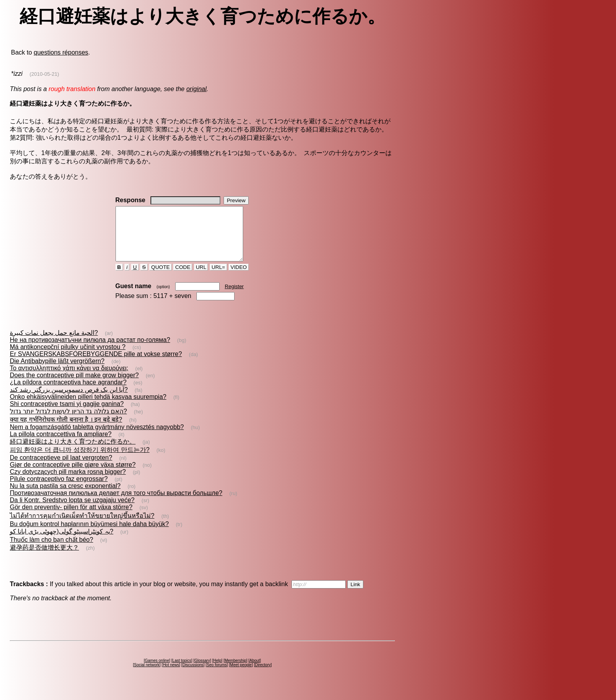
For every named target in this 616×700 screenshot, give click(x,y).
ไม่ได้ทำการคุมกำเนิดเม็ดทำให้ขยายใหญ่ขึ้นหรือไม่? (82, 526)
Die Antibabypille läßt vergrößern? (57, 372)
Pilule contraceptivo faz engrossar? (59, 489)
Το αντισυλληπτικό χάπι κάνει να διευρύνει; (69, 379)
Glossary (202, 671)
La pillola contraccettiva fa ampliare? (61, 445)
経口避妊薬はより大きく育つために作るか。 (73, 452)
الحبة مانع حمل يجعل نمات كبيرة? (54, 343)
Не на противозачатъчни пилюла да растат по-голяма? (90, 350)
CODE (183, 278)
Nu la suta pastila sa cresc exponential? (65, 496)
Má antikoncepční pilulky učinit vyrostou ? (68, 357)
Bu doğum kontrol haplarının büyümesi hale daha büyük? (89, 535)
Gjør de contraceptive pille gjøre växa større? (73, 475)
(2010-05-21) (44, 74)
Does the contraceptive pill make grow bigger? (74, 386)
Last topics (182, 671)
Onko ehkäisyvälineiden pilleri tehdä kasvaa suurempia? (88, 407)
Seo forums (217, 675)
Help (217, 671)
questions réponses (61, 52)
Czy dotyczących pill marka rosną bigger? (68, 482)
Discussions (193, 675)
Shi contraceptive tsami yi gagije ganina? (67, 414)
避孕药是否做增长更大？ (44, 558)
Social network (147, 675)
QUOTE (160, 278)
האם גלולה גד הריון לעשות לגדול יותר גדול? (68, 422)
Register (234, 297)
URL (201, 278)
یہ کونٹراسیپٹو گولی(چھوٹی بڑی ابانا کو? (61, 542)
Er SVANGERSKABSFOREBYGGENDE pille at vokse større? (96, 365)
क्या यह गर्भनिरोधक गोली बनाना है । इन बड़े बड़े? (66, 430)
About (255, 671)
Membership (236, 671)
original (196, 89)
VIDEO (239, 278)
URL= (218, 278)
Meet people (241, 675)
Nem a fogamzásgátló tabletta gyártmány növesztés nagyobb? (97, 438)
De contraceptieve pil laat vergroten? (61, 468)
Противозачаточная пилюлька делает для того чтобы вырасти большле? (116, 504)
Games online (157, 671)
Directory (263, 675)
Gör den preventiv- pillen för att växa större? (71, 518)
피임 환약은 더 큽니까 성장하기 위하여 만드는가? (80, 460)
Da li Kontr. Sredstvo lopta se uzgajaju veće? (72, 511)
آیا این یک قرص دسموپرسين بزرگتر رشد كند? (69, 400)
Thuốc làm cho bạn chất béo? (51, 550)
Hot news (171, 675)
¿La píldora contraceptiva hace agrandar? (68, 393)
